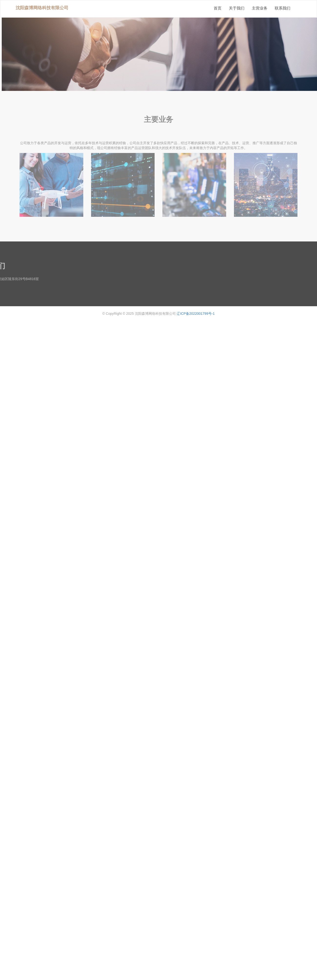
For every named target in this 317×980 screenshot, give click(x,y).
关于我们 (237, 8)
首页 (218, 8)
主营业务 (260, 8)
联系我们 (283, 8)
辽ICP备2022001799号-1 (196, 314)
